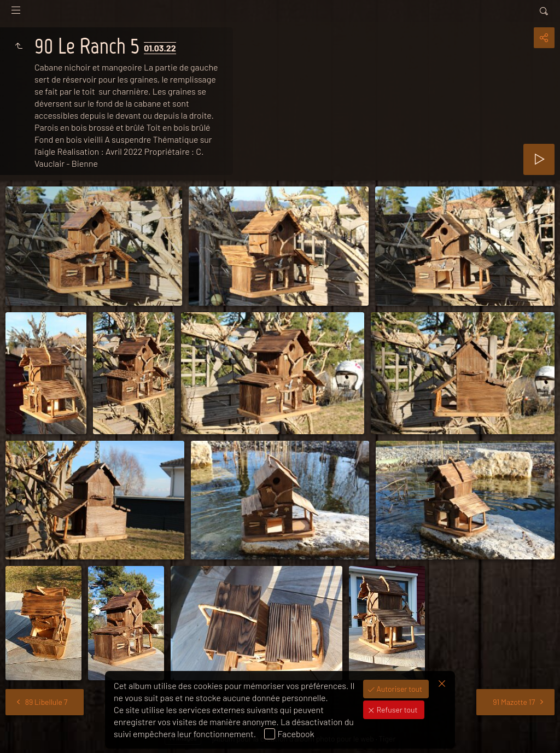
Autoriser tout (399, 689)
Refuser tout (396, 710)
